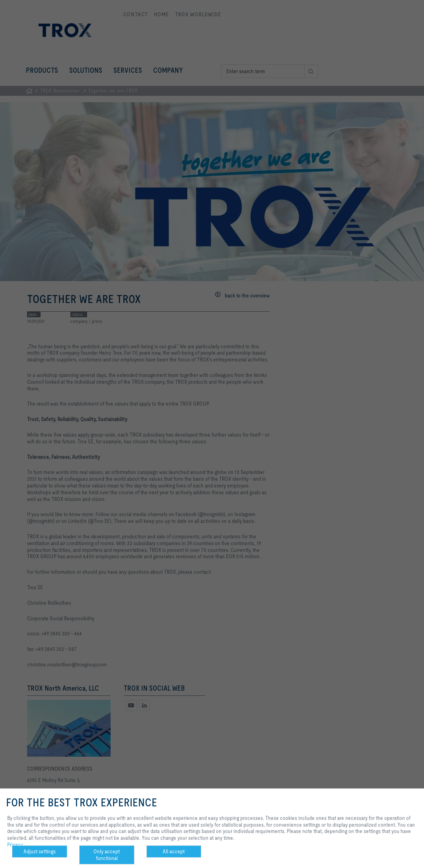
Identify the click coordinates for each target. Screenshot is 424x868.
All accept (174, 851)
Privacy (15, 845)
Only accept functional (107, 855)
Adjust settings (40, 851)
